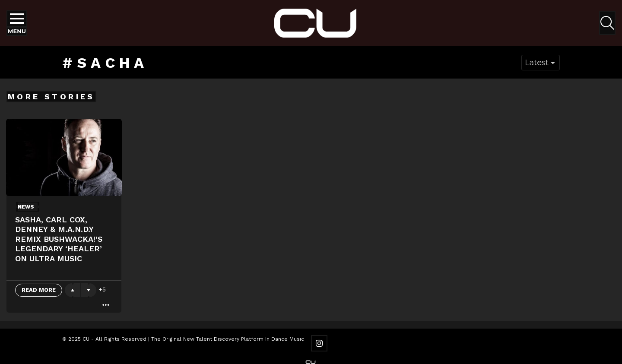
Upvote (73, 290)
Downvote (89, 290)
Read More (39, 290)
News (26, 207)
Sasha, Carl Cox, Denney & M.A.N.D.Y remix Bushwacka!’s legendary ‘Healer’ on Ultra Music (59, 239)
